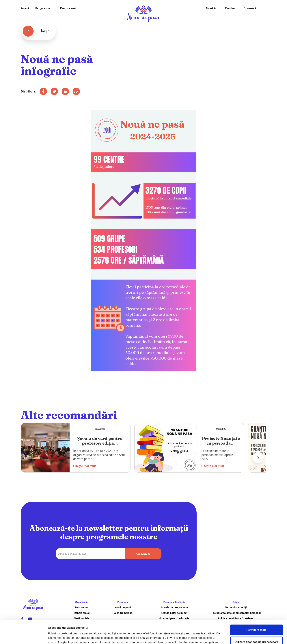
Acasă (25, 8)
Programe (43, 8)
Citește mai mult (85, 466)
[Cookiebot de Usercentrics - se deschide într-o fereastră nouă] (24, 637)
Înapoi (46, 31)
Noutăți (212, 8)
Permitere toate (256, 608)
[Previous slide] (258, 438)
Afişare (183, 637)
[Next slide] (258, 458)
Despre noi (68, 8)
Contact (231, 8)
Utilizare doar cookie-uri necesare (256, 620)
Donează (250, 8)
